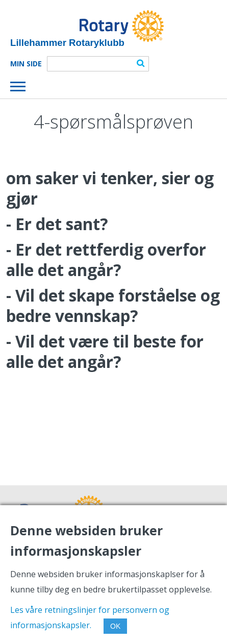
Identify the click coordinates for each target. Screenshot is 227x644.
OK (115, 626)
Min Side (26, 64)
